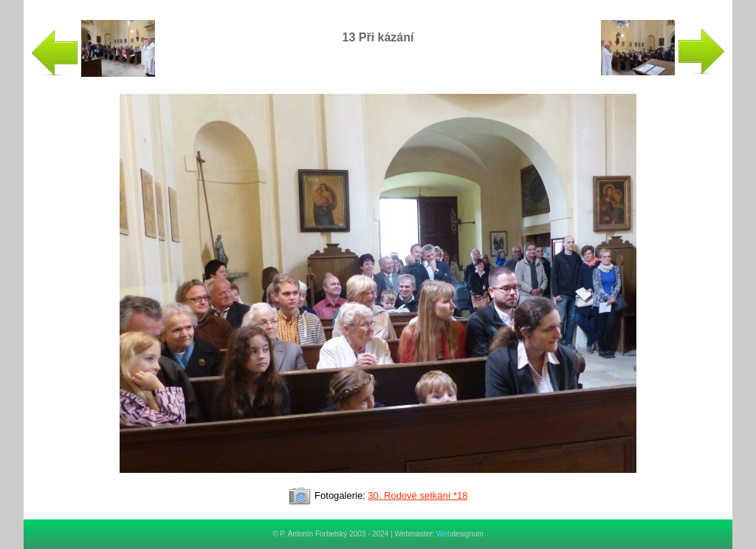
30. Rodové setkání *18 (417, 495)
